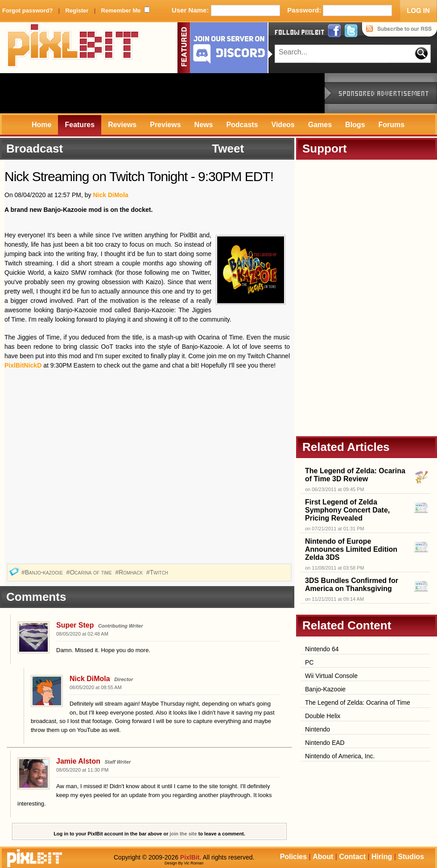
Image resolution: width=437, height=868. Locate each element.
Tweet (228, 149)
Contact (352, 857)
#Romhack (130, 572)
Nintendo (317, 729)
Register (77, 10)
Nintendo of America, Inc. (340, 756)
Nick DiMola (110, 195)
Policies (293, 857)
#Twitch (158, 572)
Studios (411, 857)
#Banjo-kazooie (43, 572)
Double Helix (323, 716)
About (323, 857)
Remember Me (121, 10)
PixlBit (74, 48)
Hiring (382, 857)
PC (309, 662)
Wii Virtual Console (331, 676)
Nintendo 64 (322, 649)
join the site (183, 834)
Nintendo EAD (325, 743)
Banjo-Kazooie (325, 689)
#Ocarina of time (90, 572)
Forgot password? (27, 10)
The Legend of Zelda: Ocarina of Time (358, 703)
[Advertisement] (162, 93)
